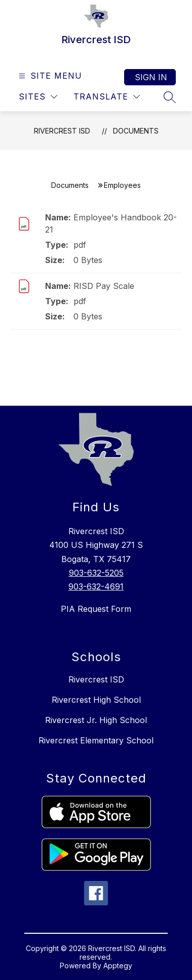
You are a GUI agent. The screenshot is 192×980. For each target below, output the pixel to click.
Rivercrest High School (96, 700)
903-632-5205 (96, 573)
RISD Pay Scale (104, 286)
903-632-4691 (96, 586)
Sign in (151, 77)
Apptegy (118, 966)
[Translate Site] (107, 97)
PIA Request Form (96, 609)
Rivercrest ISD (62, 131)
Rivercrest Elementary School (96, 740)
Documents (136, 131)
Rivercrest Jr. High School (96, 720)
